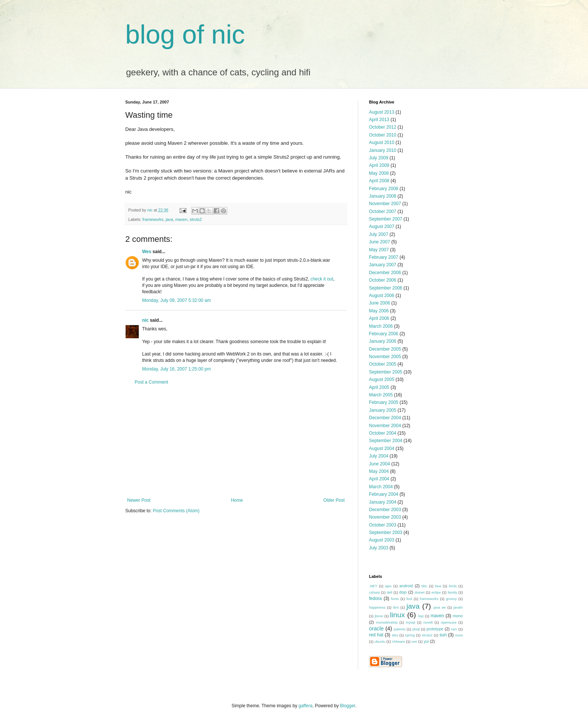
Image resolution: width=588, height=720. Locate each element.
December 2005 (385, 349)
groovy (451, 599)
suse (459, 635)
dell (389, 592)
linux (397, 615)
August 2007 (382, 226)
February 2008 (384, 189)
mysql (410, 622)
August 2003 (382, 540)
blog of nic (185, 34)
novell (428, 622)
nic (145, 320)
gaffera (305, 706)
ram (454, 629)
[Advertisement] (236, 441)
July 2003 (379, 548)
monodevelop (387, 622)
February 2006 (384, 334)
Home (237, 500)
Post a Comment (151, 382)
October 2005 (383, 364)
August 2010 (382, 142)
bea (438, 586)
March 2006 (381, 326)
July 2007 (379, 234)
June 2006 (379, 303)
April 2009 (379, 165)
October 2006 (383, 280)
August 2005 (382, 379)
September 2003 (386, 532)
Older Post (334, 500)
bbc (424, 586)
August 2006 (382, 295)
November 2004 (385, 426)
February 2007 (384, 257)
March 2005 (381, 395)
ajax (388, 586)
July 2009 (379, 158)
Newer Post (139, 500)
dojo (403, 592)
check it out (322, 279)
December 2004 (385, 418)
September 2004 (386, 441)
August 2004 (382, 448)
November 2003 (385, 517)
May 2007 (379, 250)
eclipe (436, 592)
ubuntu (380, 641)
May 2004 (379, 471)
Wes (147, 252)
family (452, 592)
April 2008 (379, 181)
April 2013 (379, 120)
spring (410, 635)
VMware (398, 641)
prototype (435, 629)
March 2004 (381, 487)
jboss (379, 616)
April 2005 (379, 387)
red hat (376, 635)
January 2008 (383, 196)
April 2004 (379, 479)
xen (414, 641)
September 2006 (386, 288)
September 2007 (386, 219)
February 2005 (384, 402)
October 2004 (383, 433)
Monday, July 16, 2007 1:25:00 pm (176, 369)
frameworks (153, 219)
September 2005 (386, 372)
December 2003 (385, 510)
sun (443, 635)
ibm (396, 607)
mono (458, 616)
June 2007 (379, 242)
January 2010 (383, 150)
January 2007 (383, 265)
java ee (440, 607)
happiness (377, 607)
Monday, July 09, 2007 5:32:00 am (176, 300)
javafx (458, 607)
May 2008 (379, 173)
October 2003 (383, 525)
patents (400, 629)
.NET (373, 586)
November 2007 (385, 204)
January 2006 (383, 341)
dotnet (419, 592)
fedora (375, 598)
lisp (421, 616)
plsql (416, 629)
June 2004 (379, 464)
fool (409, 599)
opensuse (449, 622)
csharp (374, 592)
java (169, 219)
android (406, 586)
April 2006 (379, 318)
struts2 (196, 219)
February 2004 (384, 494)
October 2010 (383, 135)
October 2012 (383, 127)
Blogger (348, 706)
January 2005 (383, 410)
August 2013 (382, 112)
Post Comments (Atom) (176, 511)
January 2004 (383, 502)
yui (426, 641)
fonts (395, 599)
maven (181, 219)
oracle (376, 628)
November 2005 (385, 357)
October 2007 (383, 211)
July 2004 (379, 456)
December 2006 (385, 273)
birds (453, 586)
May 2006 (379, 311)
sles (395, 635)
